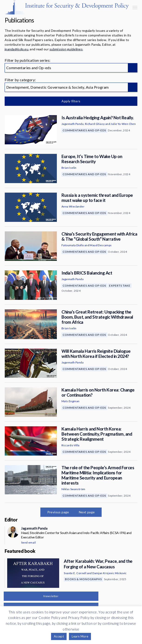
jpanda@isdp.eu (16, 49)
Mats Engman (70, 401)
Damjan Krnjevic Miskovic (110, 573)
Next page (87, 512)
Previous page (58, 512)
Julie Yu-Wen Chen (123, 124)
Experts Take (120, 286)
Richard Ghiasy (95, 124)
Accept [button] (59, 636)
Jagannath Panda (73, 124)
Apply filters (71, 101)
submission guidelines (66, 49)
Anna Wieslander (73, 206)
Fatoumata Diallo (73, 245)
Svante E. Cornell (75, 573)
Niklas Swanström (73, 489)
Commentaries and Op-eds (84, 130)
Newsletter (51, 596)
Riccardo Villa (71, 445)
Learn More (80, 636)
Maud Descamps (101, 245)
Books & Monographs (83, 579)
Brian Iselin (69, 168)
